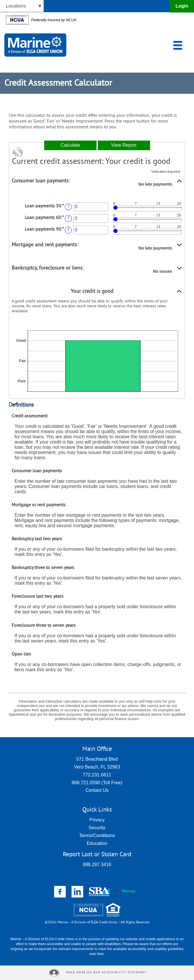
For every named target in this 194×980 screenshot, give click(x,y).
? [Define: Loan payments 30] (68, 207)
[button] (97, 186)
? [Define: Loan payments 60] (68, 218)
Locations (16, 6)
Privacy (97, 820)
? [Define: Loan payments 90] (68, 230)
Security (97, 828)
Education (97, 843)
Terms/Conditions (97, 835)
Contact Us (97, 790)
